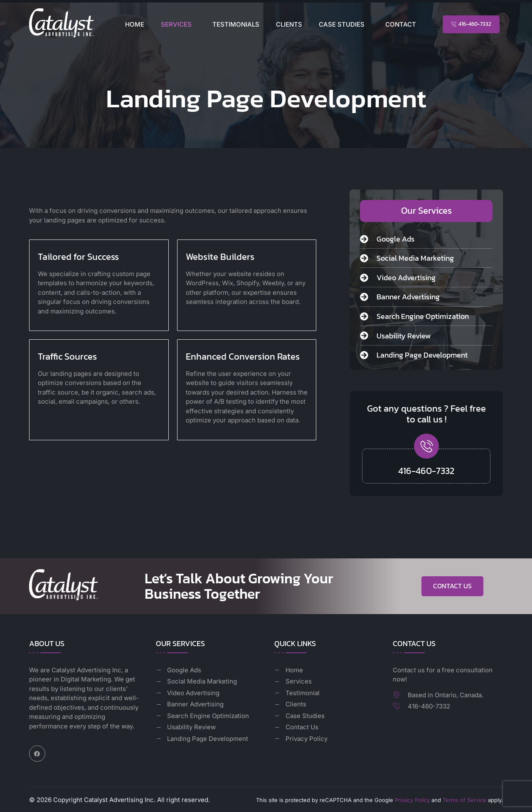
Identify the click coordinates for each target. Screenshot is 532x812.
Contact (401, 24)
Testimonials (236, 24)
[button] (178, 24)
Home (135, 24)
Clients (289, 24)
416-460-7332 (426, 471)
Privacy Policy (412, 800)
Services (176, 24)
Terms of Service (464, 800)
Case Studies (342, 24)
